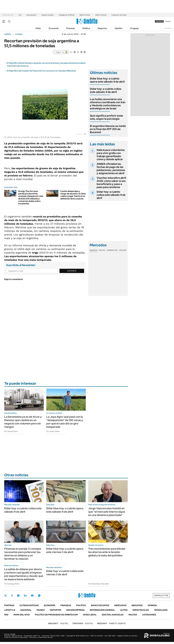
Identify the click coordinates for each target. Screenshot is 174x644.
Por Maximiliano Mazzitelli (98, 584)
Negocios (102, 28)
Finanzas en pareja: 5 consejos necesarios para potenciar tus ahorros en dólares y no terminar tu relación (23, 554)
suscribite (159, 21)
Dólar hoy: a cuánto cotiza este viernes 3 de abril (65, 573)
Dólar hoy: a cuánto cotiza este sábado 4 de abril (106, 90)
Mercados (120, 605)
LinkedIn (25, 596)
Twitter (6, 596)
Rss (6, 615)
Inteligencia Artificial (67, 15)
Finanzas (71, 28)
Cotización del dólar (119, 15)
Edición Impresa (75, 610)
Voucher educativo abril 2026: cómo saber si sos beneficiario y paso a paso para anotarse (111, 182)
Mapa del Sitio (22, 615)
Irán (20, 15)
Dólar (38, 28)
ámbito (8, 34)
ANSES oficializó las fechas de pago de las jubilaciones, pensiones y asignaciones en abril (111, 169)
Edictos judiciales (113, 615)
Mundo (41, 610)
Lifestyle (10, 610)
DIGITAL (58, 623)
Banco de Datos (100, 605)
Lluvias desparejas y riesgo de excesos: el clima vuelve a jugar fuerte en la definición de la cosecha (73, 195)
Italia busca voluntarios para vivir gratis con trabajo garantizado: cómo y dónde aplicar (111, 155)
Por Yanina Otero (11, 431)
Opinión (119, 28)
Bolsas (102, 250)
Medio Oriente (85, 15)
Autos (124, 610)
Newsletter (168, 28)
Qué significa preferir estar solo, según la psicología (107, 117)
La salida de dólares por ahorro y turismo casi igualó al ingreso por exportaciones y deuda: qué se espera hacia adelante (24, 574)
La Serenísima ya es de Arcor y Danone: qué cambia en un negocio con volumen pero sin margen (23, 422)
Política (86, 28)
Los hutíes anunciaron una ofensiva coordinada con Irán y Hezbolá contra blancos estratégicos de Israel (108, 104)
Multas (133, 615)
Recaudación (31, 15)
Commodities (112, 250)
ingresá (168, 21)
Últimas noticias (29, 605)
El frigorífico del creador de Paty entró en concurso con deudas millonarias (41, 71)
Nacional (26, 610)
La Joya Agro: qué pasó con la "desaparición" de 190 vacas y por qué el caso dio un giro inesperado (65, 422)
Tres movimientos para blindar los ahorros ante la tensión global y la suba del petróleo (107, 552)
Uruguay (134, 28)
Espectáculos (141, 610)
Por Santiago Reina (12, 584)
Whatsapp (39, 596)
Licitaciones (149, 615)
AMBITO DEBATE (111, 623)
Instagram (18, 596)
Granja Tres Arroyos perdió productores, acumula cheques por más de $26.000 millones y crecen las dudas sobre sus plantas (31, 197)
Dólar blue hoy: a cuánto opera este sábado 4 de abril (107, 80)
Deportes (56, 610)
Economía (54, 28)
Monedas (94, 250)
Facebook (12, 596)
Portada (9, 605)
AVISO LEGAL (90, 615)
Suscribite (72, 271)
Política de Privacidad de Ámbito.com (56, 615)
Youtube (32, 596)
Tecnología (161, 610)
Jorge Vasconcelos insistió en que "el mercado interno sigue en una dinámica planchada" (107, 512)
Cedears (123, 250)
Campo (19, 34)
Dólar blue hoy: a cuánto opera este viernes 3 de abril (65, 550)
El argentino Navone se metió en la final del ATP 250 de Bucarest (108, 129)
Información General (102, 610)
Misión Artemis (101, 15)
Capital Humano (47, 15)
